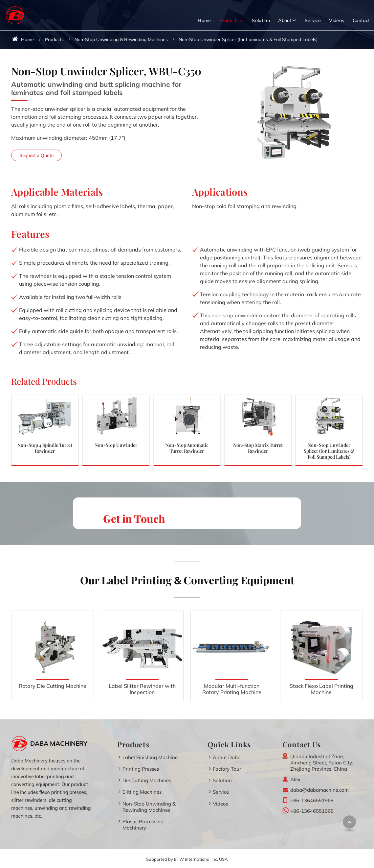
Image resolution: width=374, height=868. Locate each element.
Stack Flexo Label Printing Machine (321, 689)
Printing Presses (141, 769)
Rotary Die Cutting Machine (53, 686)
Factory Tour (227, 769)
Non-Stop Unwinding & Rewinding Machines (121, 39)
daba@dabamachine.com (319, 790)
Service (313, 20)
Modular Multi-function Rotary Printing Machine (232, 689)
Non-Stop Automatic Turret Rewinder (187, 448)
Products (54, 39)
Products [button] (229, 20)
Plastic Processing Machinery (143, 825)
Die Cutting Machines (147, 780)
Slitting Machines (142, 792)
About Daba (227, 757)
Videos (337, 20)
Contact (361, 20)
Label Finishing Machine (150, 757)
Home (204, 20)
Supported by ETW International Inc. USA (187, 859)
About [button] (285, 20)
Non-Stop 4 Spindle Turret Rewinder (45, 448)
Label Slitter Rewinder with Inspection (142, 689)
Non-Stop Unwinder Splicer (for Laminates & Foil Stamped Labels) (329, 451)
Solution (261, 20)
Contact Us (302, 744)
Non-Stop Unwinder (116, 445)
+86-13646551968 (312, 800)
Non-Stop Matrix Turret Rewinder (258, 448)
